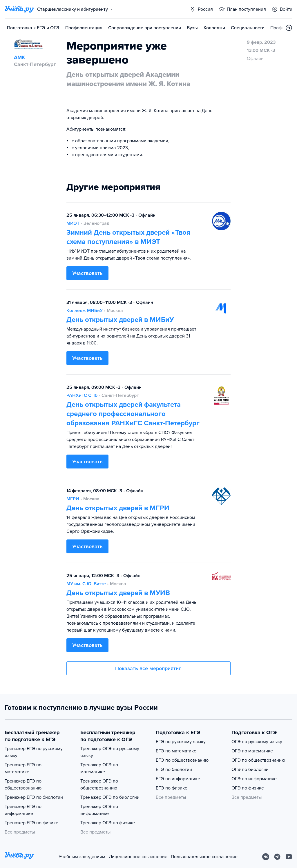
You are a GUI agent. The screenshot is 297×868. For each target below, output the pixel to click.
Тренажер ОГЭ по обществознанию (99, 785)
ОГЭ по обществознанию (258, 760)
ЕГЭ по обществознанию (182, 760)
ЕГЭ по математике (176, 751)
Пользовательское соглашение (204, 857)
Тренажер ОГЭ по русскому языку (110, 752)
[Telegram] (277, 857)
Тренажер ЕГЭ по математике (23, 768)
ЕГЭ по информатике (178, 779)
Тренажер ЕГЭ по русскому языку (34, 752)
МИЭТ (73, 223)
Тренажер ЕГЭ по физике (31, 823)
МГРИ (73, 499)
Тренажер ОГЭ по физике (108, 823)
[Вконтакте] (266, 857)
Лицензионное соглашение (138, 857)
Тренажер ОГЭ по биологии (110, 797)
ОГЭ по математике (252, 751)
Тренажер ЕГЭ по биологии (34, 797)
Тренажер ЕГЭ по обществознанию (23, 785)
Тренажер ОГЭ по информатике (99, 810)
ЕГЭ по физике (172, 788)
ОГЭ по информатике (254, 779)
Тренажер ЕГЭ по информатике (23, 810)
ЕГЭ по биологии (174, 769)
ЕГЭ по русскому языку (181, 742)
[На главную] (19, 857)
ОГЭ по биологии (250, 769)
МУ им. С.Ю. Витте (86, 584)
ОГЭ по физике (248, 788)
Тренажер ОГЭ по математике (99, 768)
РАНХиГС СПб (82, 395)
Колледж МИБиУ (85, 311)
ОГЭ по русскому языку (257, 742)
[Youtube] (289, 857)
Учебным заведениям (82, 857)
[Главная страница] (19, 9)
